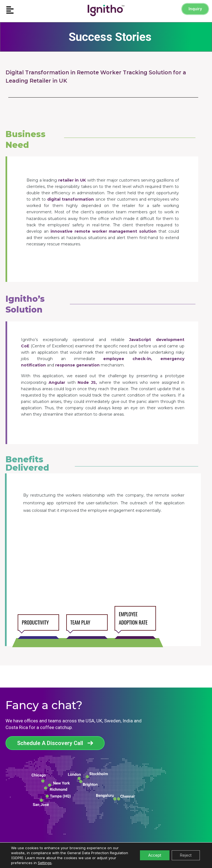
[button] (26, 10)
